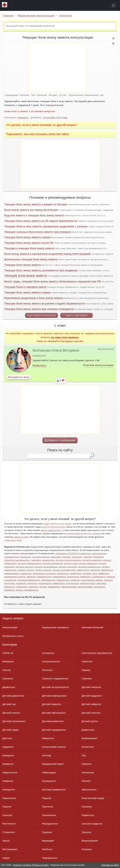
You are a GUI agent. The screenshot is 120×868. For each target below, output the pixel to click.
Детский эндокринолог (54, 730)
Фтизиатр (87, 849)
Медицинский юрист (53, 764)
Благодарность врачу (19, 377)
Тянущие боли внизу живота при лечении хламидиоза (39, 309)
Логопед (46, 756)
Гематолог (87, 662)
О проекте (26, 865)
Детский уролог (90, 721)
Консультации (10, 627)
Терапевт (47, 832)
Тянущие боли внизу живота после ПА (29, 243)
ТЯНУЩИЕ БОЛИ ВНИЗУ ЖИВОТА (26, 276)
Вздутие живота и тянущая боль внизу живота (34, 215)
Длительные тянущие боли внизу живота (31, 259)
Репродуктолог (50, 824)
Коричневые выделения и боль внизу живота (34, 298)
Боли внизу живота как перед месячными (31, 210)
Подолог (7, 807)
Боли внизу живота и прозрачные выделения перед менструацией (47, 254)
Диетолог (7, 738)
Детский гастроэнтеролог (56, 687)
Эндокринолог (50, 858)
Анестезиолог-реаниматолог (97, 653)
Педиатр (47, 798)
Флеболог (47, 849)
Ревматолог (88, 815)
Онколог (86, 781)
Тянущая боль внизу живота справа (27, 292)
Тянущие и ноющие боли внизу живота (29, 248)
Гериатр (86, 670)
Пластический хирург (93, 798)
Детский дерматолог (13, 696)
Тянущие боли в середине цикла (25, 287)
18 (44, 117)
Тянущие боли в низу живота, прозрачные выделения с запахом (46, 226)
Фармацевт (48, 841)
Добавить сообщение (60, 440)
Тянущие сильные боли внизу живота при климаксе (38, 232)
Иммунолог (48, 738)
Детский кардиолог (92, 696)
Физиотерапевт (90, 841)
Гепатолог (47, 670)
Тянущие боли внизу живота (22, 265)
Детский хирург (11, 730)
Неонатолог (88, 773)
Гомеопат (87, 679)
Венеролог (8, 662)
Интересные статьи (13, 636)
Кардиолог (8, 747)
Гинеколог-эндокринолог (55, 679)
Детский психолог (91, 713)
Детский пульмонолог (14, 721)
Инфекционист (90, 738)
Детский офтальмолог (54, 713)
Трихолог (86, 832)
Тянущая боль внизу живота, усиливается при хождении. (41, 270)
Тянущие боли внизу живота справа (27, 237)
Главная (8, 16)
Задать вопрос (13, 618)
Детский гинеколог (91, 687)
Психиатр (87, 807)
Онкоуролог (9, 790)
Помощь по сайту (40, 865)
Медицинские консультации (36, 16)
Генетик (7, 670)
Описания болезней (92, 627)
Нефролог (8, 781)
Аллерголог (48, 653)
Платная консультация (98, 365)
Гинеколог (65, 16)
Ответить (39, 365)
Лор (84, 756)
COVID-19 (8, 653)
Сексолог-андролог (92, 824)
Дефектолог (88, 730)
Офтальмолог (89, 790)
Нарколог (87, 764)
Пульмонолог (49, 815)
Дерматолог (9, 687)
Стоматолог (9, 832)
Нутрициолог (49, 781)
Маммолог (8, 764)
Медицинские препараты (56, 627)
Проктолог (48, 807)
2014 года (62, 117)
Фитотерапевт (10, 849)
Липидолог (8, 756)
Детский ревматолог (53, 721)
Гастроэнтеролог (51, 662)
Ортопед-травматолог (54, 790)
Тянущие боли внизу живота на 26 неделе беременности (41, 221)
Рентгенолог (9, 824)
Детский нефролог (92, 704)
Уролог (6, 841)
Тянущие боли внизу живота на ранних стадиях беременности (44, 303)
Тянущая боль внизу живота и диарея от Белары (36, 204)
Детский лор (9, 704)
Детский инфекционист (54, 696)
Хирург (6, 858)
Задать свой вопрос (76, 315)
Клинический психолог (54, 747)
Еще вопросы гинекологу (42, 315)
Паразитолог (9, 798)
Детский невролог (52, 704)
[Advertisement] (58, 68)
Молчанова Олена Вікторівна (56, 350)
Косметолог (88, 747)
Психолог (7, 815)
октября (51, 117)
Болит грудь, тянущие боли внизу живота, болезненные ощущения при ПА (53, 281)
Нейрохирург (49, 773)
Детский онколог (11, 713)
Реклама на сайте (110, 865)
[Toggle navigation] (114, 6)
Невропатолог (10, 773)
